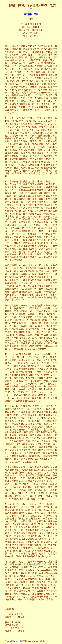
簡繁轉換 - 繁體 (31, 14)
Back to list (17, 641)
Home (8, 641)
